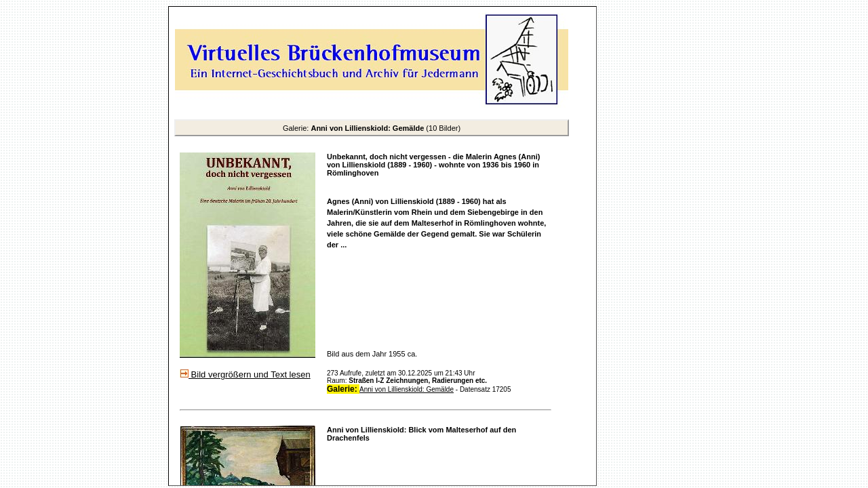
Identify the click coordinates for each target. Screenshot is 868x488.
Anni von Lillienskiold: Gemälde (407, 389)
